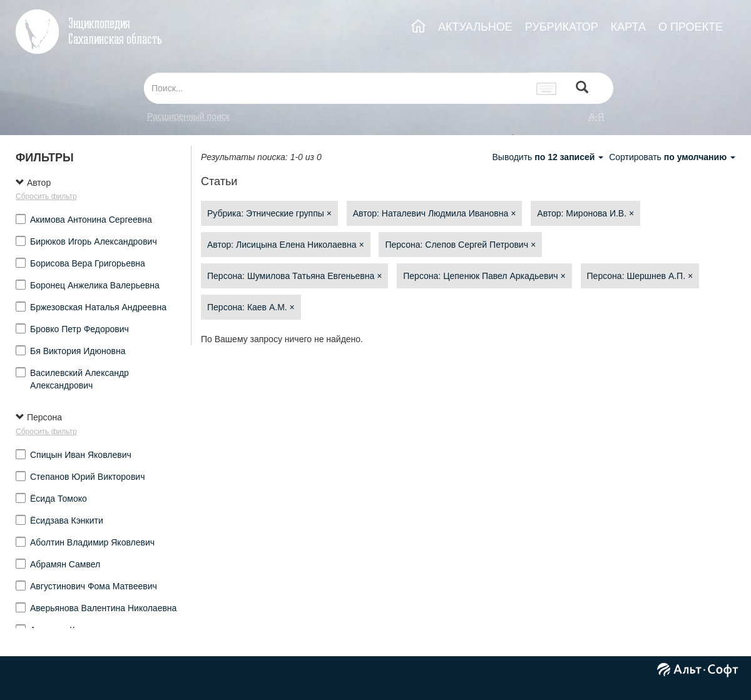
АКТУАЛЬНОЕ (475, 27)
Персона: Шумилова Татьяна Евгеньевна (294, 276)
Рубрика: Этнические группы (269, 213)
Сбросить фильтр (46, 196)
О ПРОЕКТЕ (691, 27)
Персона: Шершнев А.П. (640, 276)
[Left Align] (582, 89)
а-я (596, 116)
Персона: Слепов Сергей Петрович (460, 245)
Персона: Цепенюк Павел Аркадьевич (484, 276)
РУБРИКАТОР (562, 27)
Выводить (549, 157)
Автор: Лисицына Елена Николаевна (286, 245)
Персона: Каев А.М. (251, 307)
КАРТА (628, 27)
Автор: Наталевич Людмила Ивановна (435, 213)
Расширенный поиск (188, 116)
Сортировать (672, 157)
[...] (337, 88)
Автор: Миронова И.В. (585, 213)
